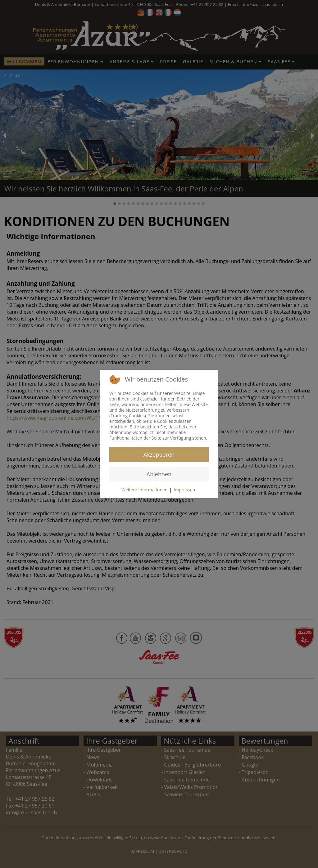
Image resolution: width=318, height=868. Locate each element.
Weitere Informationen (144, 490)
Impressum (185, 490)
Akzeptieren (159, 454)
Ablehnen (159, 474)
